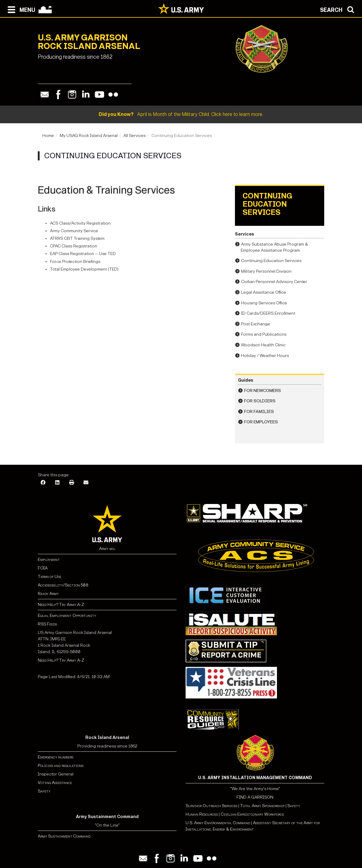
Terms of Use (50, 577)
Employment (49, 560)
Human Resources (202, 814)
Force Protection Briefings (76, 262)
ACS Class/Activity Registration (81, 223)
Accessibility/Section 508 (63, 585)
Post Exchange (256, 324)
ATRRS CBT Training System (78, 238)
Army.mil (107, 549)
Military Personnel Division (266, 271)
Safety (44, 791)
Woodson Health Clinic (263, 345)
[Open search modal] (339, 9)
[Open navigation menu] (20, 9)
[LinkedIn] (57, 483)
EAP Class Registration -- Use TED (83, 254)
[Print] (72, 483)
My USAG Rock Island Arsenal (89, 136)
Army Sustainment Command (64, 836)
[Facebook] (43, 483)
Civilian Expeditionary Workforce (252, 814)
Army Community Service (74, 231)
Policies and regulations (61, 766)
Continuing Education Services (271, 261)
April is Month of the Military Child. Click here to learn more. (181, 114)
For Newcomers (263, 391)
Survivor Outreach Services (211, 806)
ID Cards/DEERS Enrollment (268, 313)
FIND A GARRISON (255, 797)
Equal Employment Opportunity (67, 616)
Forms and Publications (264, 334)
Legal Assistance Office (264, 292)
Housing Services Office (264, 303)
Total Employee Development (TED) (84, 269)
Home (48, 136)
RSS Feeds (47, 624)
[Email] (86, 483)
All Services (135, 136)
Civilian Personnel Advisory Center (274, 282)
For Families (259, 412)
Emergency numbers (56, 757)
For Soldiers (260, 401)
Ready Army (48, 594)
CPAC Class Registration (74, 246)
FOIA (43, 568)
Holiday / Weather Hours (265, 356)
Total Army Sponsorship (262, 806)
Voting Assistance (55, 783)
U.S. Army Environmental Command (218, 823)
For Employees (261, 422)
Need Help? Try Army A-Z (61, 605)
